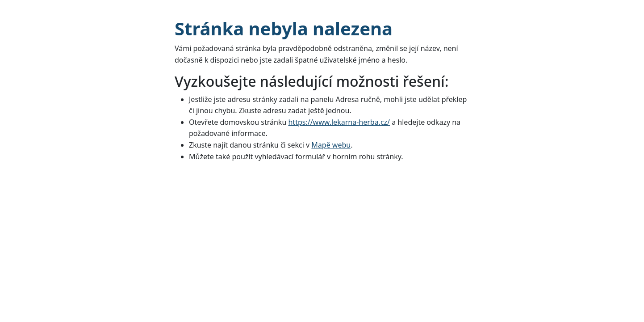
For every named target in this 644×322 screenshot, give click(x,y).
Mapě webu (331, 145)
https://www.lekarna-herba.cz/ (339, 122)
